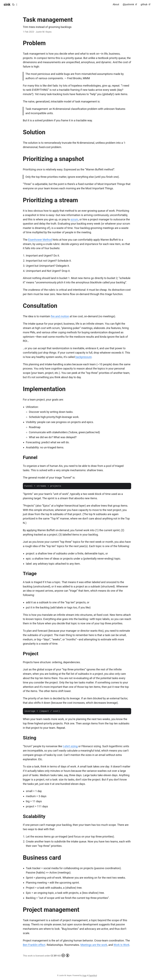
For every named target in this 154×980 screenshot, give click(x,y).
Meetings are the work (94, 945)
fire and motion (60, 316)
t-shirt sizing (70, 746)
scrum (74, 219)
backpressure (83, 357)
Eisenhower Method (40, 240)
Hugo (84, 975)
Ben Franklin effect (34, 945)
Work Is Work (122, 945)
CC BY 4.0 (60, 955)
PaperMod (93, 975)
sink (7, 5)
